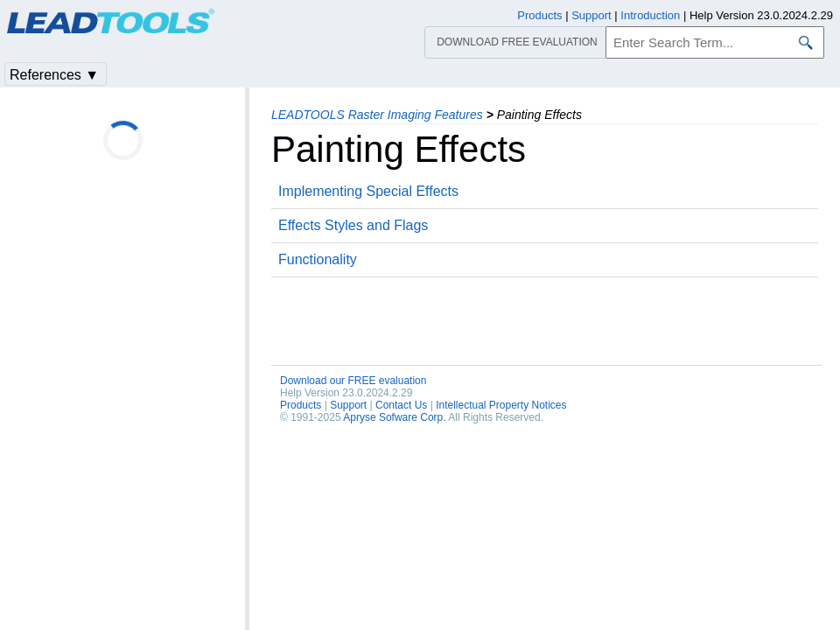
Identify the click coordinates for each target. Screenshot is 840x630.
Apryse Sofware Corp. (394, 417)
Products (301, 405)
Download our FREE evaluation (353, 381)
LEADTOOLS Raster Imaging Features (377, 115)
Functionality (318, 259)
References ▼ (54, 75)
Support (348, 405)
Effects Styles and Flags (353, 225)
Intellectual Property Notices (501, 405)
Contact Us (401, 405)
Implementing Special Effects (368, 191)
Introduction (650, 15)
